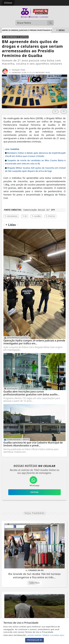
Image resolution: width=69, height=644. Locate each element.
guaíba (36, 216)
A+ (64, 111)
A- (55, 111)
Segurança (11, 216)
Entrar (8, 3)
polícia (50, 216)
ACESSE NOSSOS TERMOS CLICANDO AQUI (46, 635)
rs (25, 216)
